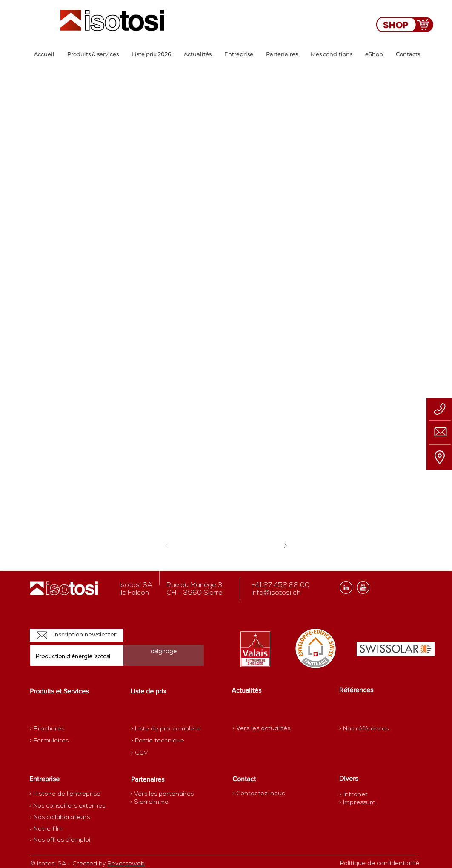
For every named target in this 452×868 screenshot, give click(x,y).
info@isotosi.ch (276, 593)
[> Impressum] (357, 803)
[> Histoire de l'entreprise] (65, 794)
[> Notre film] (46, 829)
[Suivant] (285, 546)
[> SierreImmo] (160, 802)
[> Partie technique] (161, 741)
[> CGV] (161, 753)
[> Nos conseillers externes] (67, 806)
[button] (93, 54)
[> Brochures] (63, 729)
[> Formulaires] (67, 741)
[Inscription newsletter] (76, 635)
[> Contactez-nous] (259, 794)
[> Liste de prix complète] (166, 729)
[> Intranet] (354, 795)
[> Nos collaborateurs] (60, 818)
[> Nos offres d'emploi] (60, 840)
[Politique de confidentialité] (380, 864)
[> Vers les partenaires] (162, 794)
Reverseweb (126, 864)
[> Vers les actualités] (261, 729)
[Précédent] (167, 546)
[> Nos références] (364, 729)
